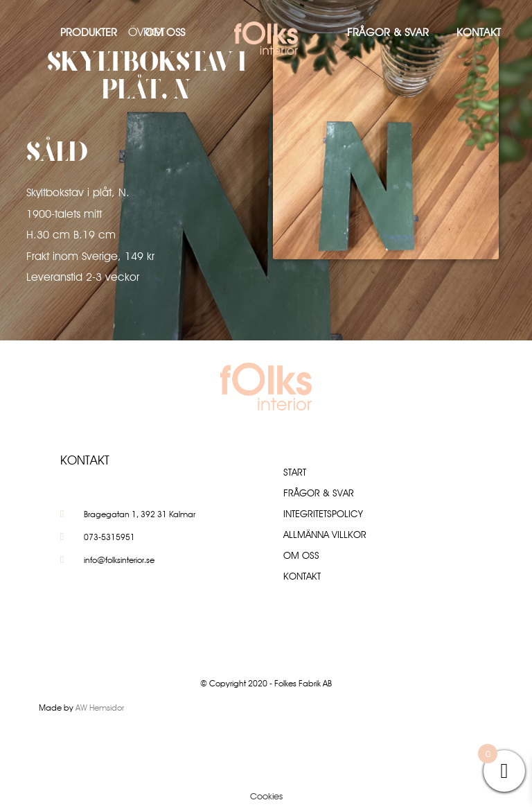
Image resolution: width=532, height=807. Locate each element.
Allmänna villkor (325, 535)
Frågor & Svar (388, 32)
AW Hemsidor (100, 708)
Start (295, 472)
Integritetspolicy (323, 514)
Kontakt (479, 32)
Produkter (89, 32)
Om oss (165, 32)
